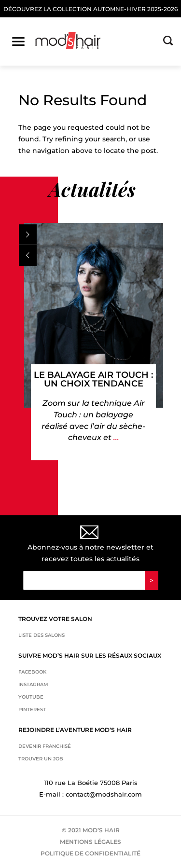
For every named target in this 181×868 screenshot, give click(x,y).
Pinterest (32, 710)
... (115, 437)
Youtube (31, 697)
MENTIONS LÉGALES (90, 842)
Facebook (32, 672)
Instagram (33, 684)
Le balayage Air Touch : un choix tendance (93, 379)
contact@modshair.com (104, 794)
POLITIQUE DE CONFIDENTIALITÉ (90, 853)
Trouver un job (41, 759)
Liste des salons (42, 635)
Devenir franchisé (45, 746)
